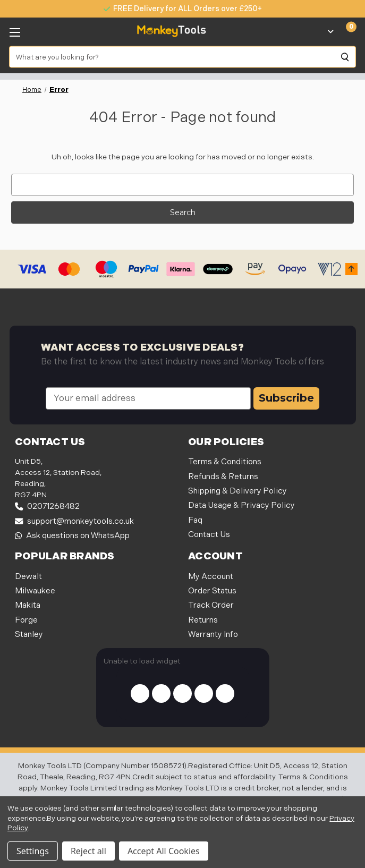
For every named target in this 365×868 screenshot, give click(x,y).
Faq (195, 520)
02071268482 (47, 507)
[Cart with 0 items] (345, 31)
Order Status (212, 591)
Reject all (88, 851)
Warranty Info (213, 635)
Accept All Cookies (164, 851)
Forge (26, 620)
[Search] (345, 57)
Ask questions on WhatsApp (72, 536)
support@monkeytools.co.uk (74, 521)
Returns (203, 620)
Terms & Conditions (225, 462)
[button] (351, 269)
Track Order (211, 605)
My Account (211, 577)
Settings (33, 851)
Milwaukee (35, 591)
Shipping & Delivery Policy (237, 491)
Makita (28, 605)
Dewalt (28, 577)
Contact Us (209, 535)
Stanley (29, 635)
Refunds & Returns (223, 477)
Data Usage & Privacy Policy (241, 505)
